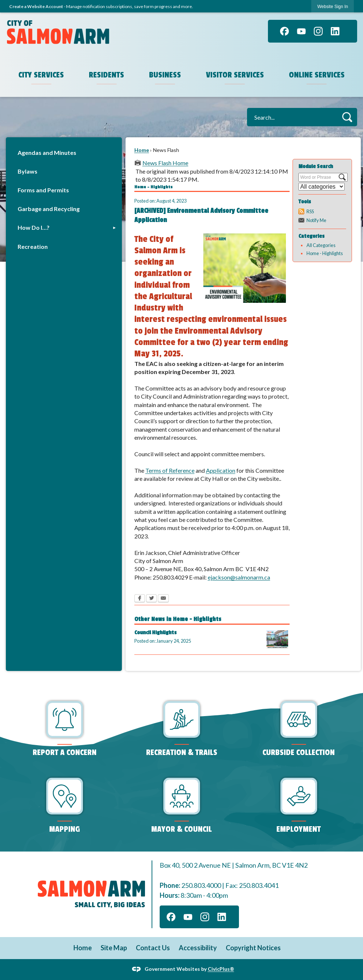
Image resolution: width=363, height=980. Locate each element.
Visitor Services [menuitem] (235, 75)
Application (221, 470)
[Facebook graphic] (284, 31)
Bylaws (28, 171)
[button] (347, 117)
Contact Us (153, 948)
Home (142, 150)
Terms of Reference (170, 470)
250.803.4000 (201, 885)
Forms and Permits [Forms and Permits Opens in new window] (43, 190)
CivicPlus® (221, 969)
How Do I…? (34, 227)
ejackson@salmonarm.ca (239, 577)
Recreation (33, 246)
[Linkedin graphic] (335, 31)
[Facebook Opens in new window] (140, 599)
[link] (333, 6)
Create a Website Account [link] (36, 6)
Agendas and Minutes (47, 153)
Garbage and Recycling (49, 209)
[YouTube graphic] (301, 31)
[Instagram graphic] (318, 31)
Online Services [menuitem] (317, 75)
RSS (310, 211)
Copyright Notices (253, 948)
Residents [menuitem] (106, 75)
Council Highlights (155, 633)
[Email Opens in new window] (163, 599)
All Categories (321, 245)
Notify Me (316, 220)
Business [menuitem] (165, 75)
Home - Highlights (325, 253)
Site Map (114, 948)
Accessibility (198, 948)
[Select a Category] (322, 187)
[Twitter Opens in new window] (151, 599)
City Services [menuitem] (41, 75)
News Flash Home (165, 163)
